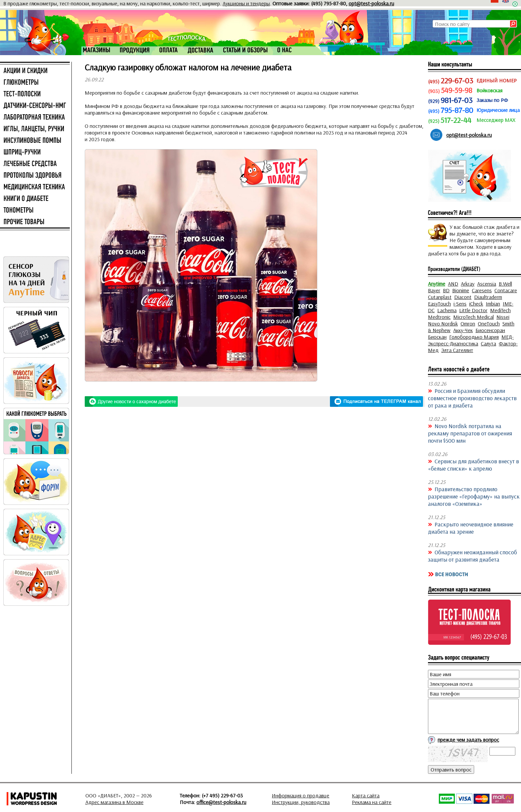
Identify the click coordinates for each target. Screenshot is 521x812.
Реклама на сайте (372, 802)
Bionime (461, 290)
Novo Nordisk (443, 323)
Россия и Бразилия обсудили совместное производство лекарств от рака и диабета (472, 398)
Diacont (463, 297)
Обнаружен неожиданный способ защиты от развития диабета (472, 556)
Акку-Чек (463, 330)
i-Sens (460, 304)
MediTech (500, 310)
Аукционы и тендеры (246, 3)
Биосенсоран (490, 330)
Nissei (503, 317)
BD (446, 290)
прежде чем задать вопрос (468, 740)
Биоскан (437, 337)
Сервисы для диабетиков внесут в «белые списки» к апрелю (473, 465)
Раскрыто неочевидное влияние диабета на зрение (471, 528)
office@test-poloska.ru (221, 802)
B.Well (505, 284)
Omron (468, 323)
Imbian (493, 304)
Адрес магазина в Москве (114, 802)
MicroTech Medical (473, 317)
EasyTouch (439, 304)
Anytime (437, 284)
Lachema (447, 310)
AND (453, 284)
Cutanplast (440, 297)
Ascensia (487, 284)
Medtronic (439, 317)
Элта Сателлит (457, 350)
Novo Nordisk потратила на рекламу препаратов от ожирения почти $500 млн (470, 433)
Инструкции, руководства (301, 802)
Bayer (434, 290)
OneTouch (489, 323)
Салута (488, 343)
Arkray (468, 284)
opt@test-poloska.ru (371, 3)
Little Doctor (473, 310)
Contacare (506, 290)
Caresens (482, 290)
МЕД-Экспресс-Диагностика (471, 340)
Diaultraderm (488, 297)
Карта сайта (366, 795)
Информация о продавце (301, 795)
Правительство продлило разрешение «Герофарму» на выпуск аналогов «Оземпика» (474, 496)
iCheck (476, 304)
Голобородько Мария (474, 337)
